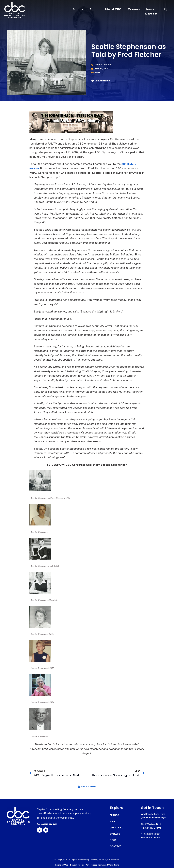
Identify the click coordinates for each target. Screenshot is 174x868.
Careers (134, 9)
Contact (151, 14)
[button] (166, 9)
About (94, 9)
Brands (78, 9)
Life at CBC (113, 9)
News (150, 9)
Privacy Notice (77, 864)
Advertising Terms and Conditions (102, 864)
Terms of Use (61, 864)
